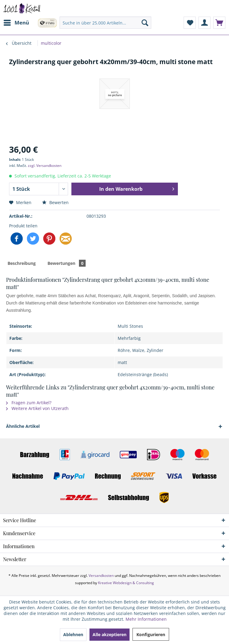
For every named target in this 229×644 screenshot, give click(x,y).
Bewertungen (67, 263)
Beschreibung (22, 263)
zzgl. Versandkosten (45, 166)
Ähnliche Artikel (23, 426)
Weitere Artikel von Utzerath (37, 408)
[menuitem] (16, 23)
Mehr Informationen (146, 619)
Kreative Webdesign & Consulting (126, 583)
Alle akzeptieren (110, 634)
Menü (16, 22)
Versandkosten (101, 576)
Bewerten (55, 202)
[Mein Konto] (204, 23)
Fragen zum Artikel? (29, 403)
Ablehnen (73, 634)
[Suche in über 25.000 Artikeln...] (105, 23)
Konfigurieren (151, 634)
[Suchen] (145, 23)
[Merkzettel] (190, 23)
